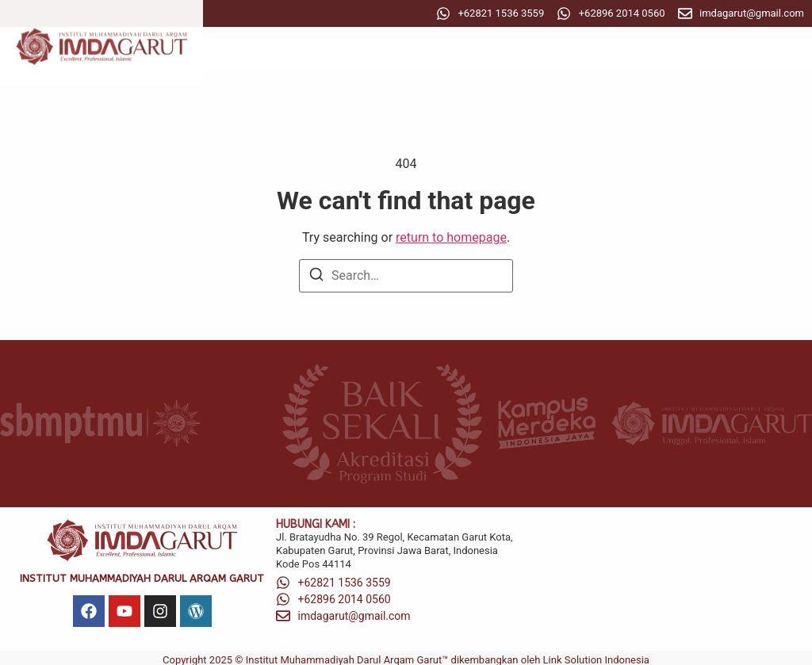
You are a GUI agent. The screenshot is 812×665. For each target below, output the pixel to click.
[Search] (316, 277)
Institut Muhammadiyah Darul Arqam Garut (142, 578)
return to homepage (451, 237)
